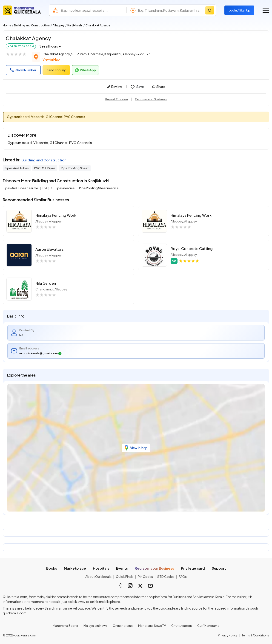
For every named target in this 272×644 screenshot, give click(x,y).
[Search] (210, 10)
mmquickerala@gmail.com (40, 353)
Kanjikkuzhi (75, 25)
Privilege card (193, 568)
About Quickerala (98, 577)
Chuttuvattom (182, 626)
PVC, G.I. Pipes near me (59, 188)
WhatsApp (85, 70)
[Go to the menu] (266, 10)
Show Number (23, 70)
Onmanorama (123, 626)
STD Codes (166, 577)
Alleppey (59, 25)
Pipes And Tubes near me (21, 188)
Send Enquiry (56, 70)
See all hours (49, 46)
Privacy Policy (228, 635)
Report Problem (117, 99)
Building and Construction (32, 25)
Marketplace (75, 568)
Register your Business (154, 568)
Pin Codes (145, 577)
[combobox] (92, 10)
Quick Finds (125, 577)
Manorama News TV (152, 626)
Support (219, 568)
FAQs (183, 577)
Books (52, 568)
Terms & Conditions (255, 635)
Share (158, 87)
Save (137, 87)
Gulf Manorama (208, 626)
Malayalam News (95, 626)
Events (122, 568)
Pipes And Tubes (17, 168)
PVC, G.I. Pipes (45, 168)
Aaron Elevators (49, 249)
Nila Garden (46, 283)
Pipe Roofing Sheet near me (99, 188)
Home (7, 25)
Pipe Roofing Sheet (75, 168)
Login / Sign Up (239, 10)
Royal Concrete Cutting (192, 249)
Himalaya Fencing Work (56, 215)
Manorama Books (65, 626)
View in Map (51, 59)
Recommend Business (151, 99)
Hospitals (101, 568)
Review (115, 87)
